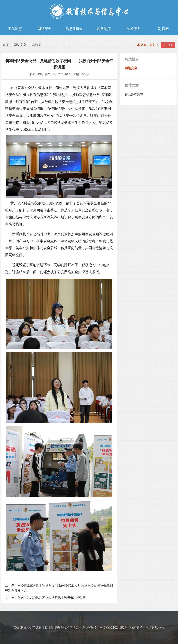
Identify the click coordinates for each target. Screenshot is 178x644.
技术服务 (133, 29)
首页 (6, 45)
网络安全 (45, 29)
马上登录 (168, 45)
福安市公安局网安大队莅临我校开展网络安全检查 (45, 597)
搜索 (163, 29)
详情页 (36, 45)
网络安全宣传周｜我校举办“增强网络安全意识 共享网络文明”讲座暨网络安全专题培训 (59, 588)
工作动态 (15, 29)
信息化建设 (74, 29)
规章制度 (104, 29)
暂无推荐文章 (134, 94)
